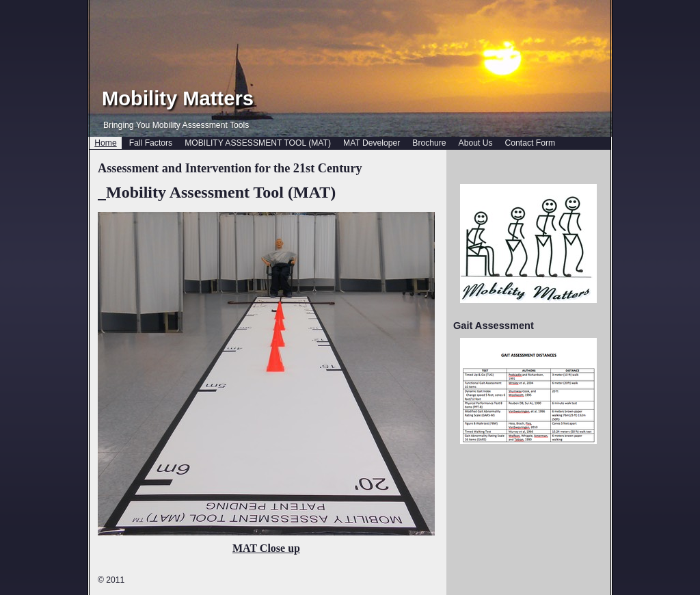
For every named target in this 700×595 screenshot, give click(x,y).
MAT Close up (266, 548)
